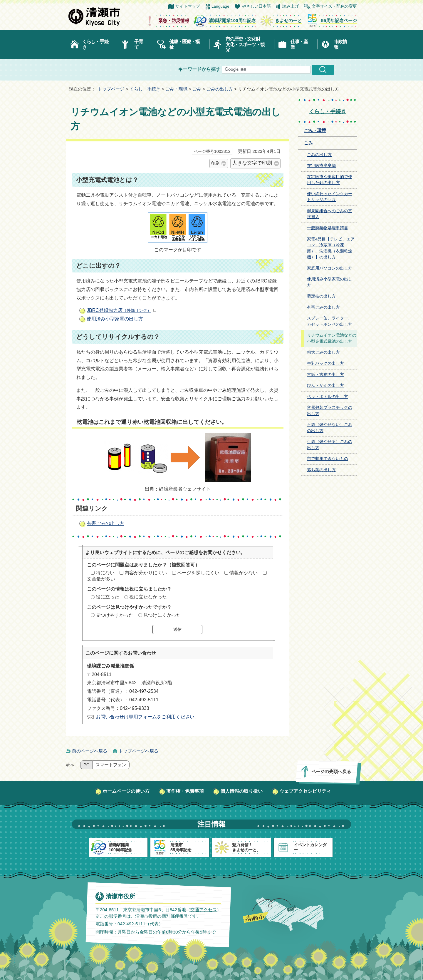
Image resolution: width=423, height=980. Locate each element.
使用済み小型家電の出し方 (115, 319)
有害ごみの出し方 (105, 523)
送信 (177, 629)
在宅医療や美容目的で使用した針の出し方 (330, 180)
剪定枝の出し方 (321, 296)
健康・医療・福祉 (184, 44)
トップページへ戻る (139, 751)
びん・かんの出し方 (325, 386)
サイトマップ (188, 6)
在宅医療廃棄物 (321, 166)
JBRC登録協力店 (121, 310)
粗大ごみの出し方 (323, 352)
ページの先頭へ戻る (331, 771)
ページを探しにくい (198, 573)
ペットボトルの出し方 (328, 397)
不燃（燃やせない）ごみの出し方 (330, 428)
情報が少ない (244, 573)
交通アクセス (204, 910)
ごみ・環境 (176, 89)
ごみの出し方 (220, 89)
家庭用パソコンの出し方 (330, 268)
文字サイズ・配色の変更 (334, 6)
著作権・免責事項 (185, 791)
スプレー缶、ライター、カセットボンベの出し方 (330, 321)
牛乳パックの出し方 (325, 363)
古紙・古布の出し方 (325, 375)
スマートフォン (111, 765)
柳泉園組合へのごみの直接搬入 (330, 214)
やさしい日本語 (256, 6)
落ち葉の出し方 (321, 470)
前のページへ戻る (90, 751)
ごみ (197, 89)
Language (220, 6)
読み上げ (291, 6)
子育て (139, 44)
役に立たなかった (148, 597)
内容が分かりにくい (146, 573)
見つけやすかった (115, 615)
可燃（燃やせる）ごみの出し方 (330, 445)
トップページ (111, 89)
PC (86, 765)
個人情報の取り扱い (241, 791)
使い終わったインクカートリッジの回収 (330, 197)
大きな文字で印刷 (252, 163)
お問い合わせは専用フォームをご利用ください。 (147, 717)
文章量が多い (101, 579)
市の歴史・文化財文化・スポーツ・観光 (245, 45)
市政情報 (340, 44)
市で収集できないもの (328, 459)
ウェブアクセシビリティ (305, 791)
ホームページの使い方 (126, 791)
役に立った (108, 597)
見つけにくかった (162, 615)
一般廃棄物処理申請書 (328, 228)
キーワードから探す (199, 69)
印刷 (215, 163)
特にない (105, 573)
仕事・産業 (299, 44)
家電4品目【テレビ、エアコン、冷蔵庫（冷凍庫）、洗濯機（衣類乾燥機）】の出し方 (331, 248)
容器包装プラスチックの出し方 (330, 411)
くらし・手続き (95, 44)
